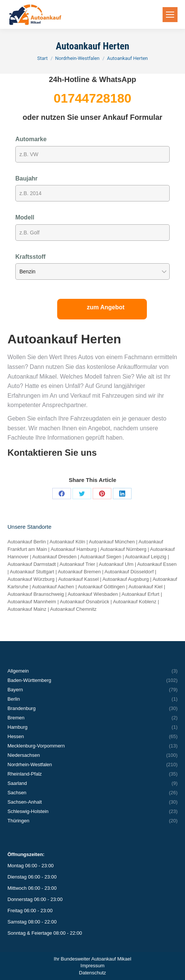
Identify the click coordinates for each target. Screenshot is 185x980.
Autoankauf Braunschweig (36, 594)
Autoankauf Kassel (78, 579)
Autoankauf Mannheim (32, 602)
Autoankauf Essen (157, 564)
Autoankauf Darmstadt (32, 564)
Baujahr (27, 178)
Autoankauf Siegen (101, 557)
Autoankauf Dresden (54, 557)
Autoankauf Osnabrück (84, 602)
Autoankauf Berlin (27, 542)
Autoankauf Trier (77, 564)
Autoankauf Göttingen (101, 587)
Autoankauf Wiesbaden (93, 594)
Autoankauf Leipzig (146, 557)
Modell (25, 217)
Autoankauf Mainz (27, 609)
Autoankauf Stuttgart (32, 572)
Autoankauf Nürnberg (123, 549)
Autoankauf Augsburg (126, 579)
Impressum (92, 966)
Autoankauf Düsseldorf (129, 572)
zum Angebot (106, 307)
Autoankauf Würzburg (31, 579)
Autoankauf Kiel (146, 587)
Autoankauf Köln (67, 542)
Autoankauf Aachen (53, 587)
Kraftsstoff (30, 257)
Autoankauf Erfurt (140, 594)
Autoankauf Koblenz (135, 602)
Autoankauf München (112, 542)
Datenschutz (92, 973)
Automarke (31, 139)
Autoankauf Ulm (116, 564)
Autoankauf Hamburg (73, 549)
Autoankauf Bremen (79, 572)
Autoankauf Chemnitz (73, 609)
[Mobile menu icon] (170, 15)
